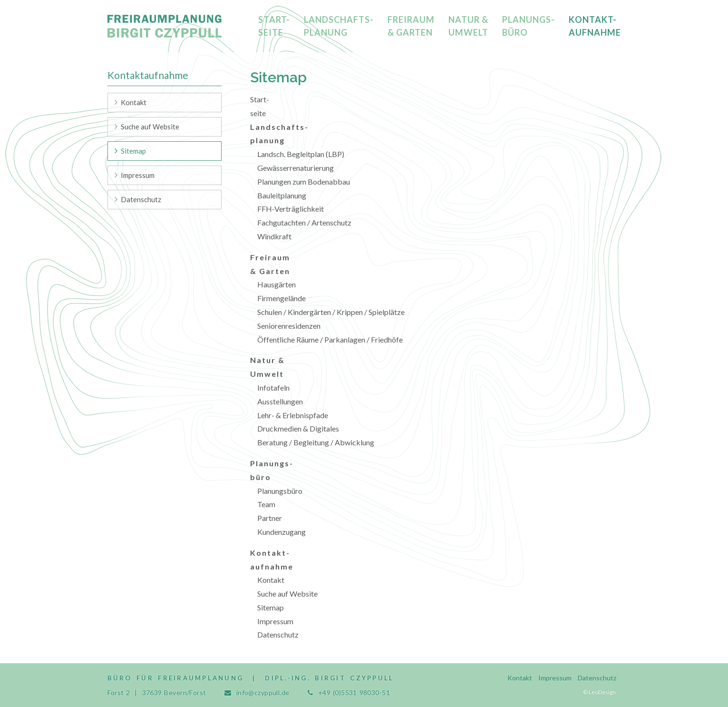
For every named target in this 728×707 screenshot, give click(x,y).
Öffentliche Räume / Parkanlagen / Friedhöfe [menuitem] (330, 339)
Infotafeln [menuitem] (273, 388)
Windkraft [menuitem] (274, 236)
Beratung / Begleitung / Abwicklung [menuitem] (316, 442)
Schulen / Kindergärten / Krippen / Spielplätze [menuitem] (331, 312)
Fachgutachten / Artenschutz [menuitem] (304, 222)
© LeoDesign (599, 692)
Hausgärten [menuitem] (277, 284)
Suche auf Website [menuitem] (287, 594)
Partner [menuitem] (270, 518)
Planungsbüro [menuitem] (280, 491)
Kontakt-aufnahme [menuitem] (595, 26)
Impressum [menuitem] (275, 621)
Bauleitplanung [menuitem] (282, 195)
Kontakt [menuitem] (271, 580)
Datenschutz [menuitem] (278, 634)
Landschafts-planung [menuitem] (339, 26)
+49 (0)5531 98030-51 (354, 692)
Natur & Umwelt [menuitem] (468, 26)
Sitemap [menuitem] (271, 607)
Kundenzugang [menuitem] (281, 532)
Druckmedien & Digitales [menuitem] (298, 428)
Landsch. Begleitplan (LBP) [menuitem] (301, 154)
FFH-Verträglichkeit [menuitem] (291, 209)
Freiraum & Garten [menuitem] (411, 26)
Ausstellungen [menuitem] (280, 401)
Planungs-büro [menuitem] (529, 26)
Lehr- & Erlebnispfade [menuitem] (293, 415)
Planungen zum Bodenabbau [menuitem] (304, 182)
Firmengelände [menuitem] (281, 298)
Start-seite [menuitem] (274, 26)
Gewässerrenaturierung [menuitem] (296, 168)
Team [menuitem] (266, 504)
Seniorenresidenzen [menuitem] (289, 326)
